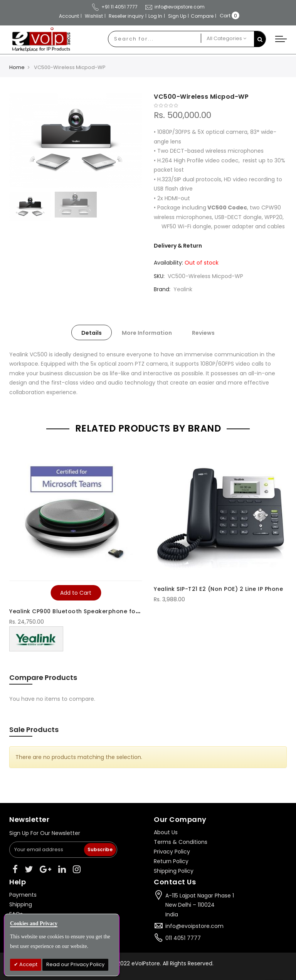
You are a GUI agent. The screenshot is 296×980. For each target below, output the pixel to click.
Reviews (203, 333)
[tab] (92, 332)
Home (17, 67)
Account (69, 16)
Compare (202, 16)
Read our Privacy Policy (75, 964)
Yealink (183, 289)
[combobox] (155, 39)
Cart (225, 16)
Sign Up (177, 16)
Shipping (21, 904)
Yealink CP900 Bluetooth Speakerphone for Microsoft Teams (100, 611)
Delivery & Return (178, 246)
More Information (147, 333)
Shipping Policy (174, 871)
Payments (23, 895)
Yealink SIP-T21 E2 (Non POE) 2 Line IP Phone (218, 589)
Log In (155, 16)
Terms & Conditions (181, 842)
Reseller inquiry (126, 16)
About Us (166, 832)
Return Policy (171, 861)
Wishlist (94, 16)
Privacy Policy (172, 852)
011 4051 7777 (183, 938)
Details (92, 333)
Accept (28, 964)
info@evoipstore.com (194, 926)
